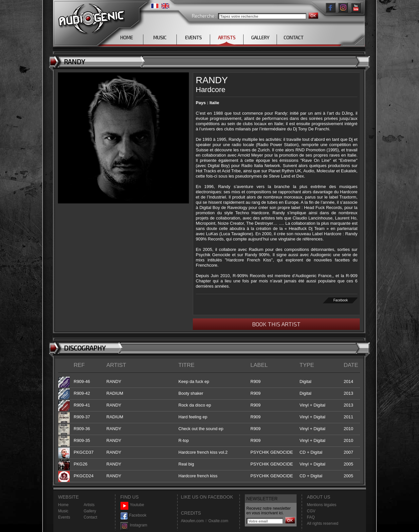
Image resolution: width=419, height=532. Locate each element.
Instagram (134, 525)
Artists (89, 505)
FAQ (311, 517)
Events (64, 517)
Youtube (132, 505)
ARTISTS (227, 37)
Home (64, 505)
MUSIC (160, 37)
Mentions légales (322, 505)
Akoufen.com (192, 521)
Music (63, 511)
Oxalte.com (218, 521)
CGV (311, 511)
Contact (91, 517)
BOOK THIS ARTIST (276, 324)
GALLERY (260, 37)
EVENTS (193, 37)
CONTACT (293, 37)
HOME (127, 37)
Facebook (341, 300)
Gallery (90, 511)
